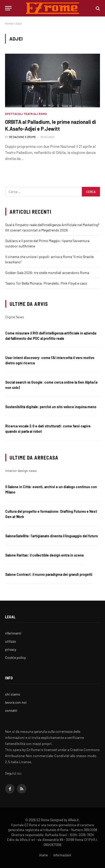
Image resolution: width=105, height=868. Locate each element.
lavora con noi (16, 702)
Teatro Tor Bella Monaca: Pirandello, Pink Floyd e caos (46, 283)
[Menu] (8, 8)
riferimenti (13, 633)
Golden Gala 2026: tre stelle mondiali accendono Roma (47, 273)
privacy (11, 649)
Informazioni (62, 855)
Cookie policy (15, 657)
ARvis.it (73, 820)
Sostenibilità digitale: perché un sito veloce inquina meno (51, 407)
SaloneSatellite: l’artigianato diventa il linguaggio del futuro (52, 536)
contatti (11, 710)
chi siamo (13, 694)
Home (9, 23)
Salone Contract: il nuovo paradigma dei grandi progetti (49, 574)
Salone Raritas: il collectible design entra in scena (44, 555)
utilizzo (11, 641)
